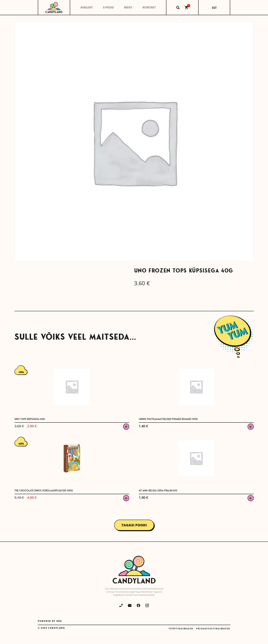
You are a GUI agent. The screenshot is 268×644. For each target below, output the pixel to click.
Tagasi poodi (134, 525)
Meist (128, 7)
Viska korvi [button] (126, 427)
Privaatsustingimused (213, 629)
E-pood (108, 7)
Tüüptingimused (181, 629)
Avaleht (87, 7)
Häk (59, 621)
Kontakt (149, 7)
